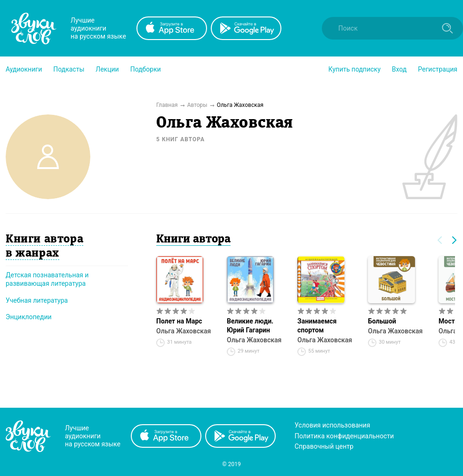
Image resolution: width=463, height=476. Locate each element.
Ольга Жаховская (184, 331)
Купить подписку (355, 69)
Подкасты (69, 69)
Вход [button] (399, 69)
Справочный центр (324, 446)
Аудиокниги (24, 69)
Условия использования (332, 425)
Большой (382, 321)
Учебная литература (37, 300)
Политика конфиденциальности (344, 436)
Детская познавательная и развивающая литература (47, 279)
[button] (24, 69)
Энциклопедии (29, 317)
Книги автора (193, 240)
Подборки (146, 69)
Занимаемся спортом (317, 326)
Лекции (107, 69)
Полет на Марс (179, 321)
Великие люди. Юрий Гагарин (250, 326)
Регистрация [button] (438, 69)
